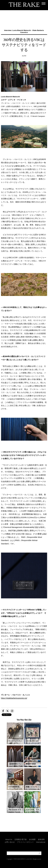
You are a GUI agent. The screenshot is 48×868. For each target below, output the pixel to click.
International (41, 842)
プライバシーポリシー (25, 842)
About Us (9, 839)
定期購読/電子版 (21, 839)
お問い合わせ (10, 842)
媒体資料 (41, 839)
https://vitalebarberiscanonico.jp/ (14, 698)
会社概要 (32, 839)
